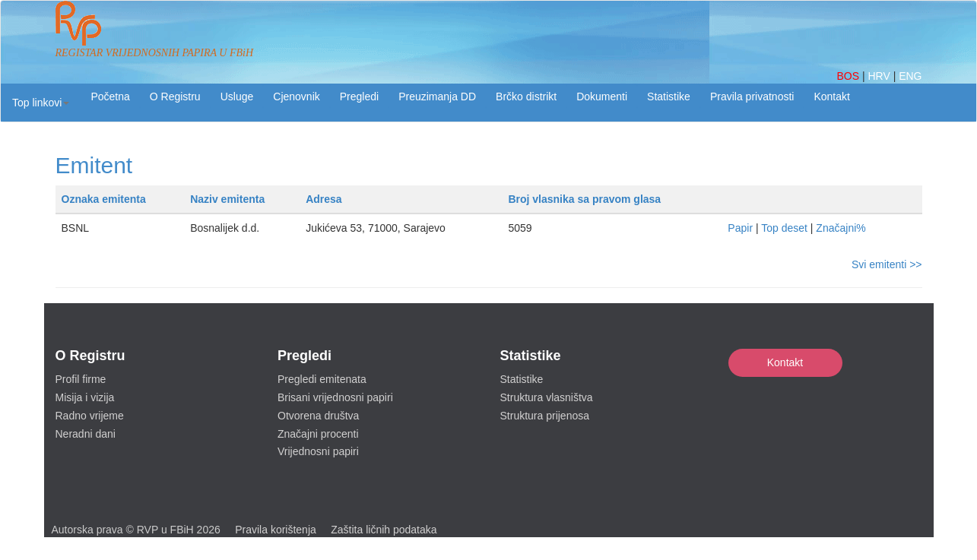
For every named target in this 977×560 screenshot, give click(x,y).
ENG (910, 76)
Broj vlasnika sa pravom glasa (584, 199)
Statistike (669, 96)
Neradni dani (86, 434)
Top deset (784, 228)
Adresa (324, 199)
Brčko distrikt (526, 96)
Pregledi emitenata (322, 379)
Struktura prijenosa (545, 416)
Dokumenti (602, 96)
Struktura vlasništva (547, 397)
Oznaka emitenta (104, 199)
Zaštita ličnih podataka (384, 530)
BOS (849, 76)
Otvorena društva (318, 416)
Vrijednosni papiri (318, 451)
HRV (880, 76)
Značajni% (841, 228)
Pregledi (359, 96)
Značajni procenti (318, 434)
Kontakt (785, 362)
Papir (740, 228)
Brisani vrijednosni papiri (335, 397)
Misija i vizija (85, 397)
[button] (41, 103)
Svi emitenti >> (887, 264)
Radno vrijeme (90, 416)
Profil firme (81, 379)
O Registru (175, 96)
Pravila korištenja (276, 530)
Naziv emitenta (227, 199)
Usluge (237, 96)
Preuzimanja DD (437, 96)
